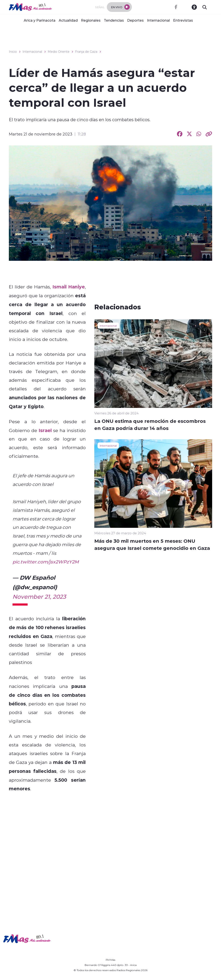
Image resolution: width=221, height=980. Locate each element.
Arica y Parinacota (40, 20)
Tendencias (114, 20)
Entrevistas (183, 20)
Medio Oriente (59, 52)
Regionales (91, 20)
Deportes (135, 20)
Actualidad (68, 20)
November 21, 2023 (39, 597)
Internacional (158, 20)
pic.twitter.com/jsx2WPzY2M (46, 562)
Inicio (13, 52)
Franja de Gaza (86, 52)
